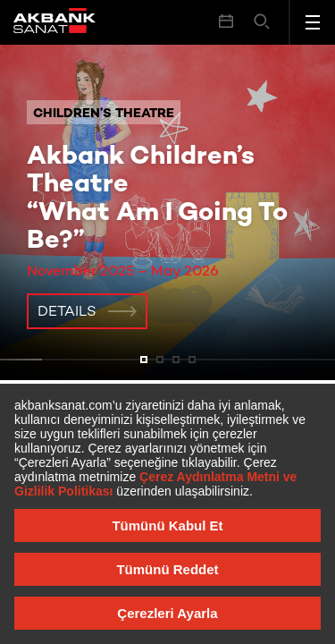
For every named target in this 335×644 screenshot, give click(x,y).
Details (67, 313)
